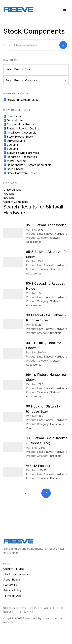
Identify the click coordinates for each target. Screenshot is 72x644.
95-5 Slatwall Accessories (46, 225)
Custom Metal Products (20, 124)
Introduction (13, 116)
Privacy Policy (12, 590)
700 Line (11, 145)
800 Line (11, 149)
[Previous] (26, 493)
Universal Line (14, 141)
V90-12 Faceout (38, 466)
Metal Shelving (14, 161)
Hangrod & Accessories (20, 157)
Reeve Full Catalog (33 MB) (22, 100)
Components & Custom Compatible (27, 165)
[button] (65, 9)
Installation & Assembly (20, 133)
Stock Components (16, 574)
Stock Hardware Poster (20, 173)
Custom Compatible (16, 202)
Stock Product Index (18, 137)
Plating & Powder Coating (21, 128)
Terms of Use (12, 596)
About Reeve (12, 580)
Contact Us (10, 585)
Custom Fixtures (14, 569)
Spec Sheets (13, 169)
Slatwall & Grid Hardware (21, 153)
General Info (13, 120)
